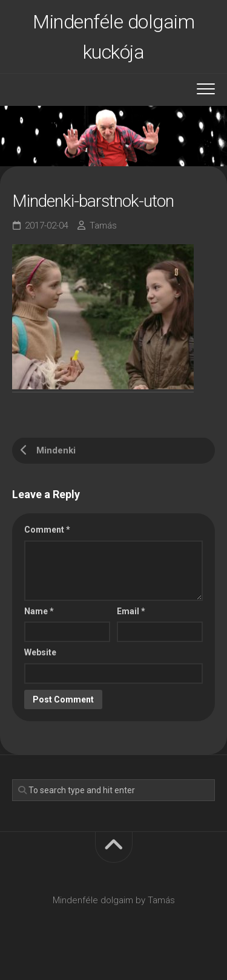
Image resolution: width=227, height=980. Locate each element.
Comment (47, 530)
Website (40, 652)
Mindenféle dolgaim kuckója (113, 37)
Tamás (103, 226)
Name (39, 611)
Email (131, 611)
